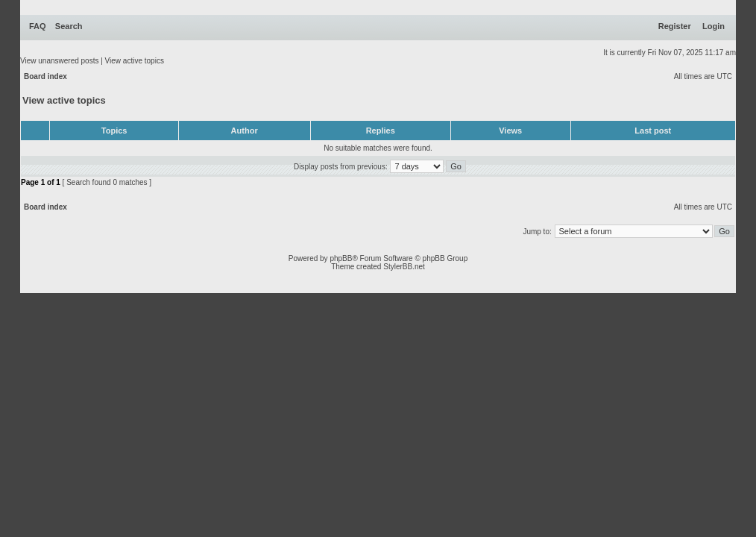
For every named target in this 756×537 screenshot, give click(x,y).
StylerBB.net (404, 267)
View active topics (135, 61)
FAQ (38, 26)
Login (714, 26)
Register (675, 26)
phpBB (341, 258)
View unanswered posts (59, 61)
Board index (45, 76)
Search (69, 26)
